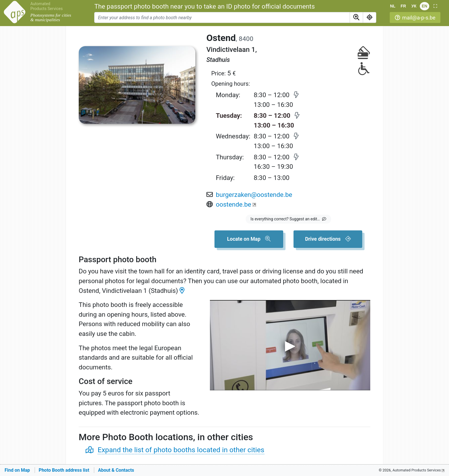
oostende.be (234, 204)
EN (425, 6)
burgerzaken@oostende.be (254, 195)
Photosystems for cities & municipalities (51, 18)
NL (393, 6)
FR (403, 6)
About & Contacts (116, 470)
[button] (435, 6)
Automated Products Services (47, 6)
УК (414, 6)
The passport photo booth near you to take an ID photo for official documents (204, 6)
